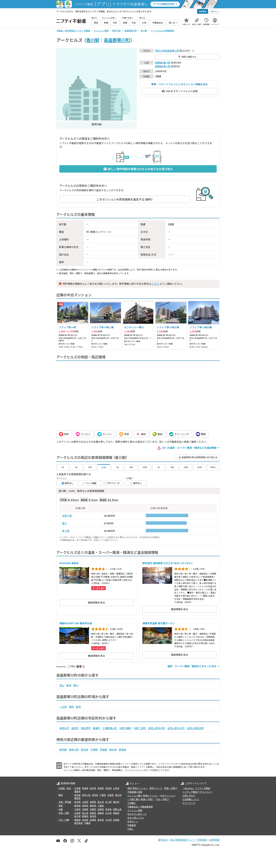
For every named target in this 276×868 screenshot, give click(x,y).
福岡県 (77, 820)
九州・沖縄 (64, 820)
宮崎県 (116, 820)
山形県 (116, 788)
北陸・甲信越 (65, 802)
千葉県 (94, 750)
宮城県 (101, 788)
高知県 (93, 816)
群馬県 (123, 750)
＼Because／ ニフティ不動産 (196, 788)
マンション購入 (135, 796)
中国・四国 (64, 813)
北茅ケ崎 (67, 516)
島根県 (101, 813)
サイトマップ (189, 803)
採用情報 (215, 840)
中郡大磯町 (125, 728)
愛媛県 (85, 816)
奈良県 (108, 809)
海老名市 (64, 728)
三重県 (101, 806)
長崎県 (93, 820)
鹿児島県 (79, 823)
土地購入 (132, 803)
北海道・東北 (65, 788)
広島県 (77, 813)
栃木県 (113, 750)
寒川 (76, 685)
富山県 (101, 802)
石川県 (108, 802)
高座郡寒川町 (117, 40)
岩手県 (93, 788)
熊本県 (101, 820)
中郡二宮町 (140, 728)
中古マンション (168, 796)
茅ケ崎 (66, 531)
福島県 (77, 791)
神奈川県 (160, 51)
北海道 (77, 788)
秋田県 (108, 788)
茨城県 (103, 750)
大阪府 (77, 809)
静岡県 (93, 806)
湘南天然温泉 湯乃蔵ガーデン (159, 623)
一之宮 (63, 707)
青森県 (85, 788)
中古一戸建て (162, 799)
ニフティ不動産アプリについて (197, 792)
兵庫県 (85, 809)
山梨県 (85, 802)
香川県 (77, 816)
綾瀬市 (96, 728)
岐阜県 (85, 806)
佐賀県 (85, 820)
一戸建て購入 (134, 799)
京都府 (93, 809)
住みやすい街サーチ (137, 814)
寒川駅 (167, 66)
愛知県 (77, 806)
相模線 (159, 63)
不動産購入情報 (135, 792)
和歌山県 (117, 809)
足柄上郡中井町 (157, 728)
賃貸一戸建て (171, 788)
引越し (131, 829)
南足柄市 (86, 728)
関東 (61, 795)
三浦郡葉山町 (110, 728)
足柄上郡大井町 (176, 728)
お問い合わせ (189, 796)
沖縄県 (87, 823)
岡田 (71, 707)
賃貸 (130, 788)
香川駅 (93, 40)
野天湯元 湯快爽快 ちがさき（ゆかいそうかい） (168, 563)
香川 (64, 523)
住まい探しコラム (136, 818)
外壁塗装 (132, 825)
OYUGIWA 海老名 (69, 563)
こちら (155, 284)
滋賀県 (101, 809)
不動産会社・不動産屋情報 (140, 807)
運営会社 (163, 840)
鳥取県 (93, 813)
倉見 (69, 685)
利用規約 (202, 840)
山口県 (108, 813)
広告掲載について (191, 799)
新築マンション (151, 796)
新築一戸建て (148, 799)
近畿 (61, 809)
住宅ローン (133, 821)
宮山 (62, 685)
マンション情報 (135, 810)
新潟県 (77, 802)
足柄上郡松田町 (195, 728)
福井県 (116, 802)
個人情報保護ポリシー (183, 840)
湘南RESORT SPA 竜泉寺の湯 (76, 623)
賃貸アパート (156, 788)
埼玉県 (84, 750)
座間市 (75, 728)
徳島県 (116, 813)
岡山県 (85, 813)
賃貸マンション (140, 788)
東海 (61, 806)
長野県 (93, 802)
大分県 (108, 820)
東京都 (63, 750)
